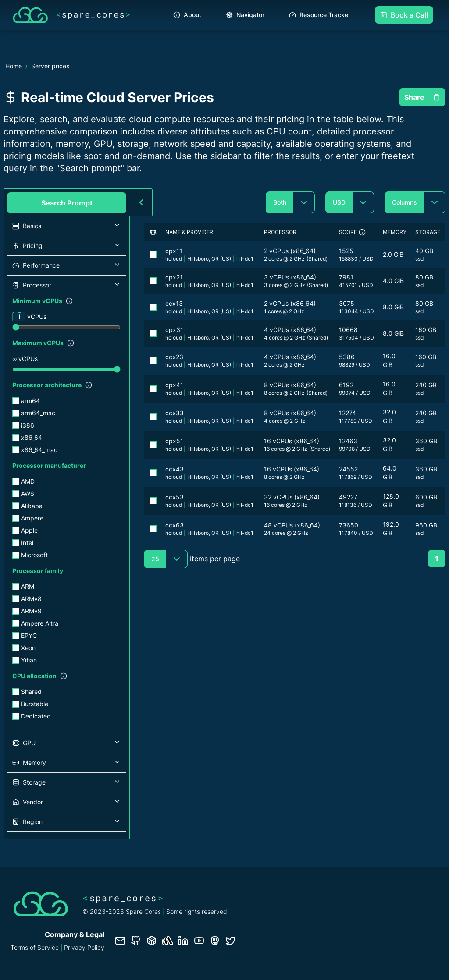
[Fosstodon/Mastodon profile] (215, 941)
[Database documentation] (152, 941)
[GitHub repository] (136, 941)
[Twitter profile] (231, 941)
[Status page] (167, 941)
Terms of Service (35, 947)
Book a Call (404, 15)
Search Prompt (67, 203)
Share (422, 97)
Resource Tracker (320, 15)
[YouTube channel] (199, 941)
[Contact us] (120, 941)
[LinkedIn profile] (183, 941)
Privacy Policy (84, 947)
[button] (66, 226)
